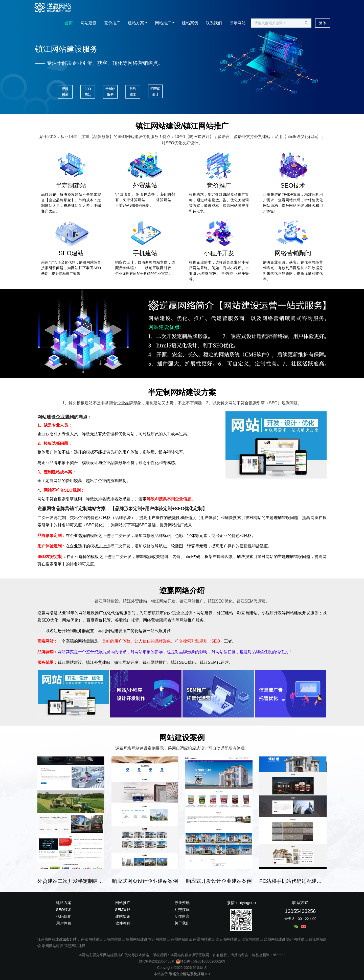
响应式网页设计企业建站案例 (145, 881)
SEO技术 (293, 185)
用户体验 (64, 923)
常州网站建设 (159, 939)
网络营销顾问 (293, 253)
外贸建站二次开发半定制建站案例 (71, 881)
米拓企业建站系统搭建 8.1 (189, 974)
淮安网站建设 (252, 939)
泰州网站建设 (53, 946)
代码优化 (64, 916)
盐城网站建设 (275, 939)
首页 (69, 23)
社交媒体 (182, 909)
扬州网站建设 (297, 939)
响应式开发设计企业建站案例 (219, 881)
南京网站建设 (92, 939)
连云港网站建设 (228, 939)
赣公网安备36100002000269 (200, 961)
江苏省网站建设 (50, 939)
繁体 (323, 23)
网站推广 (163, 23)
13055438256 (300, 911)
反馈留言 (182, 916)
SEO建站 (71, 253)
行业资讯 (182, 903)
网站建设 (88, 23)
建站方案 (136, 23)
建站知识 (123, 916)
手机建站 (145, 253)
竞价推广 (112, 23)
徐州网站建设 (137, 939)
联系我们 (214, 23)
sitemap (279, 955)
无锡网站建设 (114, 939)
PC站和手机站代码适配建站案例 (293, 881)
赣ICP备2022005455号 (157, 961)
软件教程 (123, 923)
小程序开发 (219, 253)
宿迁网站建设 (75, 946)
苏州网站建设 (182, 939)
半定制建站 (71, 185)
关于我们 (182, 923)
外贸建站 (145, 185)
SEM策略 (123, 909)
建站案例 (190, 23)
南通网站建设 (204, 939)
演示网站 (238, 23)
